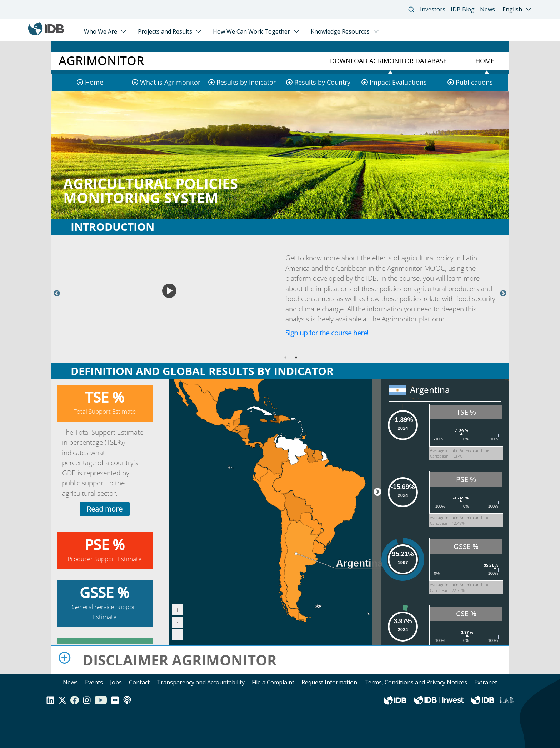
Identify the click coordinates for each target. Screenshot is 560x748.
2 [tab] (296, 358)
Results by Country (322, 82)
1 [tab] (285, 358)
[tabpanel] (280, 294)
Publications (474, 82)
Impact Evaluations (398, 82)
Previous (57, 294)
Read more (105, 509)
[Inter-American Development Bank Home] (46, 34)
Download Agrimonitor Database (388, 61)
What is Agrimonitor (170, 82)
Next (503, 294)
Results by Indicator (246, 82)
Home (485, 61)
